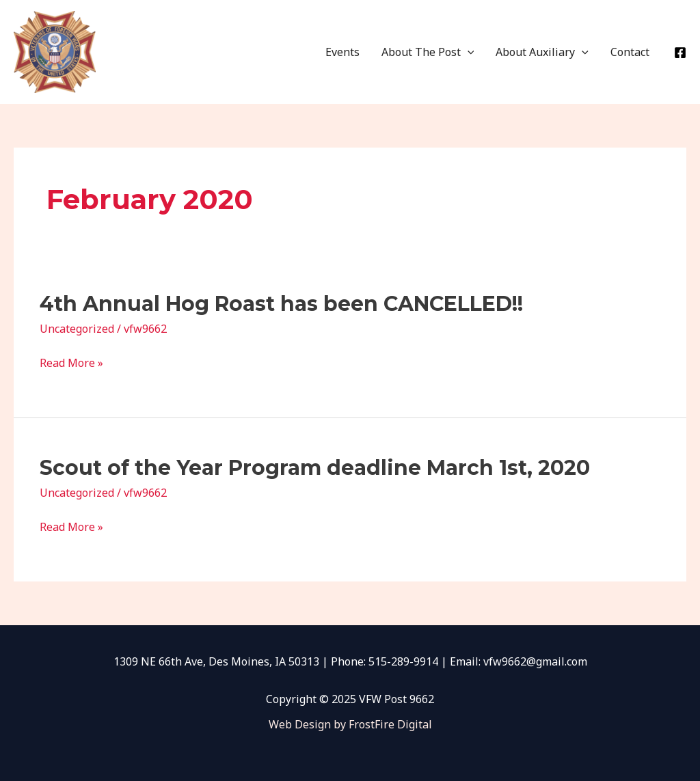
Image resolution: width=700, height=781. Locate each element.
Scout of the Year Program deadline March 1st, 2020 (315, 468)
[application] (468, 52)
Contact (630, 52)
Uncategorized (77, 329)
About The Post (428, 52)
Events (342, 52)
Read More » (71, 363)
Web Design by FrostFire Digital (350, 724)
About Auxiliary (542, 52)
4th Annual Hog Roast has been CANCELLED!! (281, 304)
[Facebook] (680, 53)
